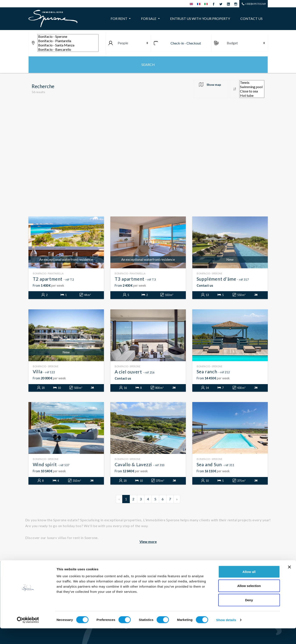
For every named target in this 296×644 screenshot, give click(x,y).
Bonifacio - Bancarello (68, 49)
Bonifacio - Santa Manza (68, 45)
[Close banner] (289, 583)
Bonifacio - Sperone (68, 37)
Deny (249, 616)
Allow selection (249, 602)
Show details (226, 635)
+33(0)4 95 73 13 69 (254, 4)
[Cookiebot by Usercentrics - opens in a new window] (28, 636)
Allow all (249, 587)
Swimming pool (252, 87)
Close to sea (252, 91)
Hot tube (252, 95)
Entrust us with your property (200, 18)
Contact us (251, 18)
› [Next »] (177, 499)
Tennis (252, 83)
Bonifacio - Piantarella (68, 41)
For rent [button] (119, 18)
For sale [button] (149, 18)
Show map (214, 85)
